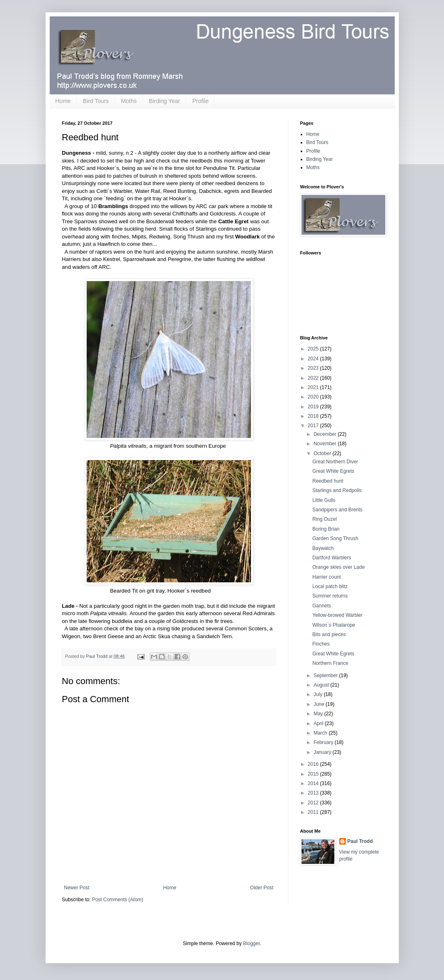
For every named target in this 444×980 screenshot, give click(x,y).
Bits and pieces (329, 634)
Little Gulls (324, 500)
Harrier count (326, 577)
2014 (314, 783)
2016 (314, 764)
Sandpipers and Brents (337, 510)
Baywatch (323, 548)
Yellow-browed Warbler (337, 615)
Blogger (252, 943)
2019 (314, 407)
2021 (314, 387)
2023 (314, 368)
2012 (314, 803)
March (321, 733)
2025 (314, 349)
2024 (314, 359)
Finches (321, 644)
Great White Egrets (333, 471)
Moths (129, 101)
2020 (314, 397)
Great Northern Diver (335, 462)
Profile (200, 101)
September (326, 675)
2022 (314, 378)
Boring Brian (326, 529)
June (319, 704)
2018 (314, 416)
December (326, 434)
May (319, 714)
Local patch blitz (330, 586)
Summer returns (330, 596)
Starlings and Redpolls (337, 490)
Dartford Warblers (331, 558)
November (326, 444)
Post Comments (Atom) (118, 900)
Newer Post (77, 888)
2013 (314, 793)
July (319, 694)
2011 (314, 812)
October (323, 453)
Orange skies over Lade (338, 567)
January (323, 752)
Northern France (330, 663)
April (319, 724)
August (322, 685)
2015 (314, 774)
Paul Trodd (360, 841)
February (324, 742)
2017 (314, 426)
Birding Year (165, 101)
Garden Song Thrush (335, 538)
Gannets (321, 606)
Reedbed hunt (328, 481)
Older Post (262, 888)
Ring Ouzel (324, 519)
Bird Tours (96, 101)
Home (63, 101)
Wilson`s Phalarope (334, 625)
